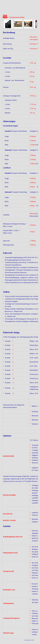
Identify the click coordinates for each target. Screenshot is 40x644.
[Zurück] (3, 24)
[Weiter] (37, 24)
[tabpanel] (20, 334)
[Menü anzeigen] (5, 17)
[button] (8, 24)
